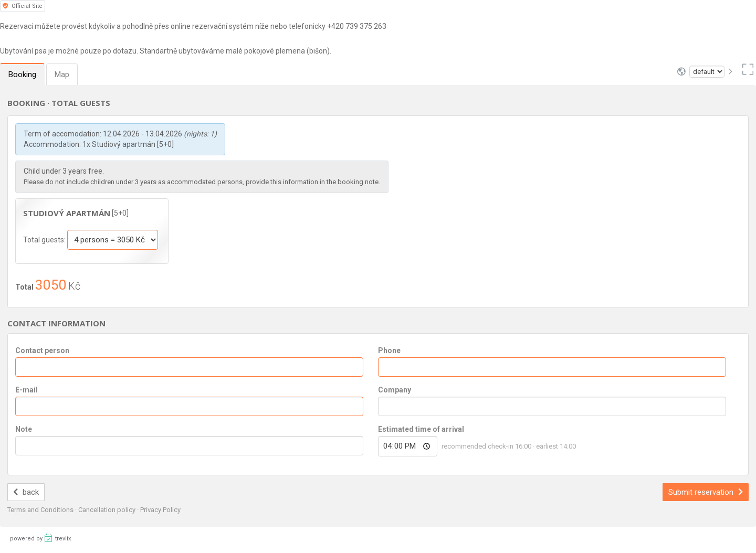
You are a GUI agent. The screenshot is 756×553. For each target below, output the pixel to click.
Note (24, 429)
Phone (389, 350)
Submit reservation (706, 492)
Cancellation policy (108, 510)
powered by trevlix (40, 538)
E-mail (27, 390)
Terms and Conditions (41, 510)
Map (62, 75)
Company (395, 390)
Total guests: (45, 240)
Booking (22, 75)
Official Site (23, 6)
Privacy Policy (160, 510)
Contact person (42, 350)
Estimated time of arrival (421, 429)
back (26, 492)
